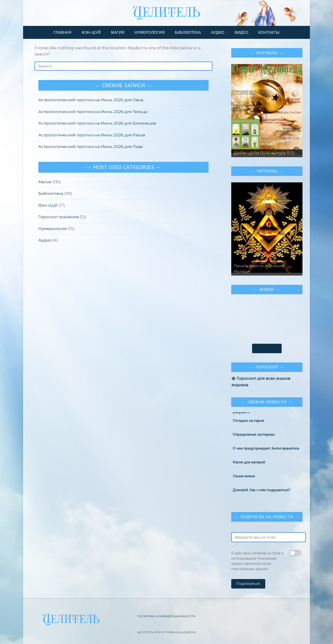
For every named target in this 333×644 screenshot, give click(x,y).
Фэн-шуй (91, 32)
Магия (118, 32)
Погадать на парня (248, 422)
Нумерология (150, 32)
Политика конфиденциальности (167, 616)
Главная (62, 32)
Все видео (267, 348)
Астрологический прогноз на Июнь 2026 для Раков (92, 135)
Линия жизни (244, 477)
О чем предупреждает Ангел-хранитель (266, 450)
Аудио (218, 32)
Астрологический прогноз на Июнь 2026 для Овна (91, 100)
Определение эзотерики (254, 436)
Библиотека (188, 32)
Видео (241, 32)
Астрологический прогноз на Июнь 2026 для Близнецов (97, 123)
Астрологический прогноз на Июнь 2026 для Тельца (93, 112)
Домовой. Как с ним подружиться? (262, 491)
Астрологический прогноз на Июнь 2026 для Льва (91, 147)
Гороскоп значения (59, 217)
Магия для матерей (249, 463)
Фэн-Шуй (48, 205)
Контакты (269, 32)
